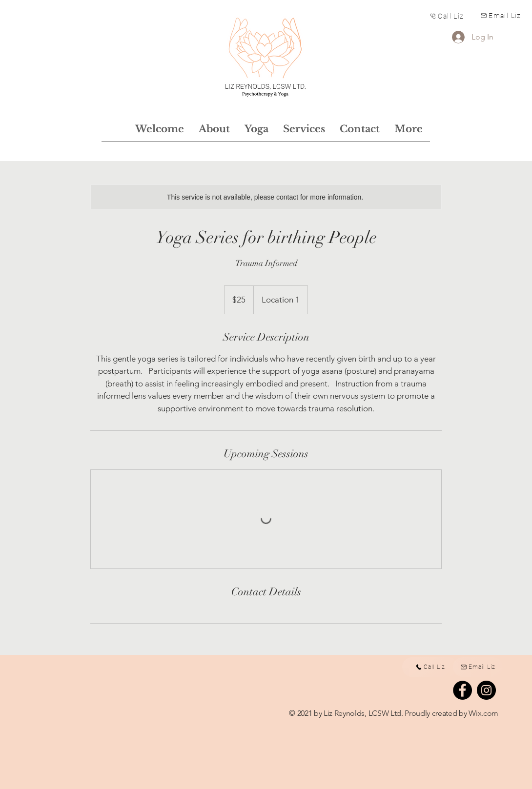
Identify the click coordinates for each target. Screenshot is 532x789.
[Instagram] (486, 690)
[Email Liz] (501, 16)
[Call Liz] (447, 16)
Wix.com (483, 713)
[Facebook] (462, 690)
